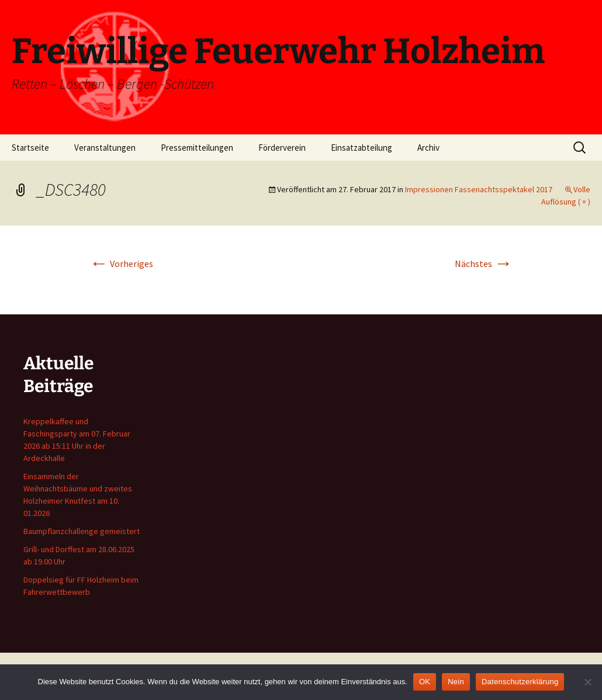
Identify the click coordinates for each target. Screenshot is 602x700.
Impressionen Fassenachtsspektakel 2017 (479, 189)
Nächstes (484, 264)
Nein (456, 682)
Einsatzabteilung (361, 148)
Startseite (30, 148)
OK (425, 682)
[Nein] (587, 682)
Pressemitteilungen (197, 148)
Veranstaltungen (105, 148)
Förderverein (282, 148)
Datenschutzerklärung (520, 682)
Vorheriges (121, 264)
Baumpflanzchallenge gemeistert (82, 531)
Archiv (428, 148)
